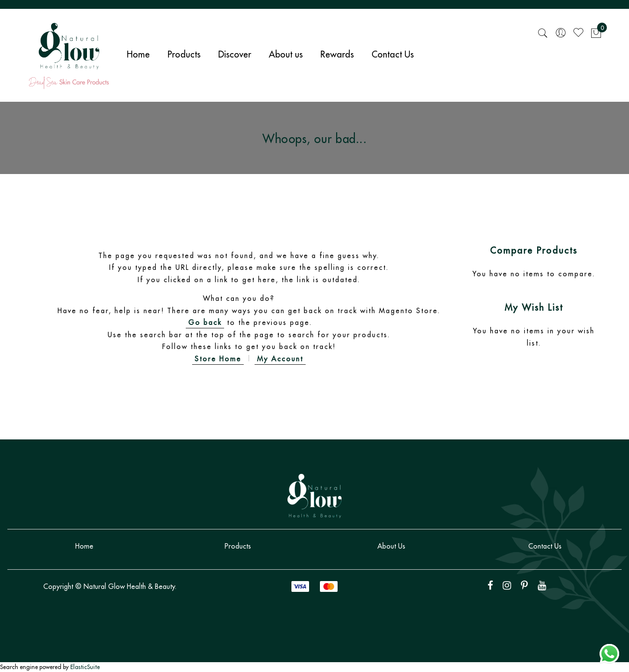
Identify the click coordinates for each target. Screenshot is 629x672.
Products (238, 546)
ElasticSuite (85, 667)
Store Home (218, 359)
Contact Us (545, 546)
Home (84, 546)
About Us (391, 546)
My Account (280, 359)
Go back (205, 322)
